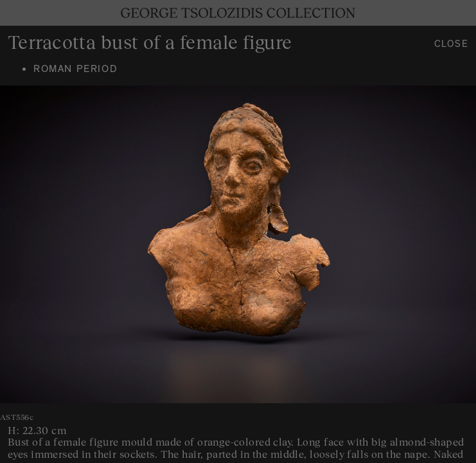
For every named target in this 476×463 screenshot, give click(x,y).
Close (452, 45)
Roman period (75, 70)
